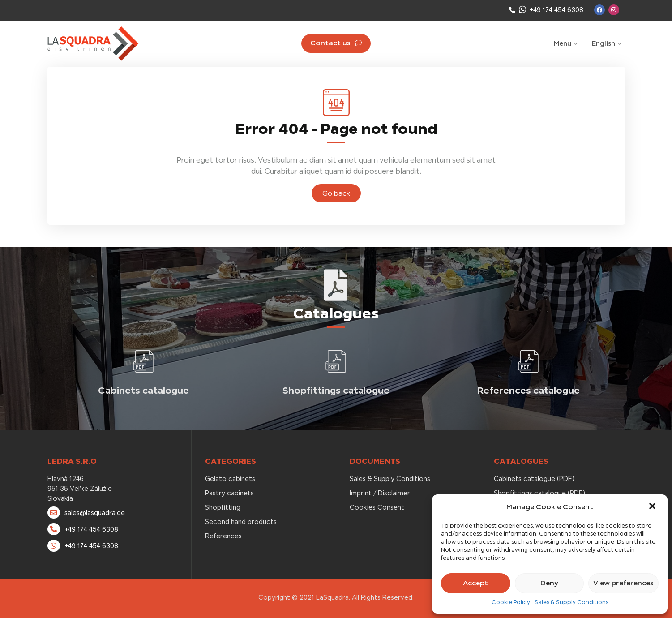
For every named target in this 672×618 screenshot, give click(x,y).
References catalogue (529, 390)
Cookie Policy (511, 602)
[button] (653, 507)
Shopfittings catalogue (336, 390)
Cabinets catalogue (143, 390)
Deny (549, 583)
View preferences (623, 583)
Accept (475, 583)
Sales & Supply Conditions (571, 602)
